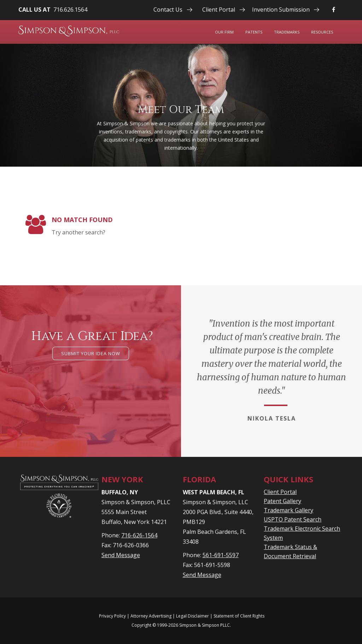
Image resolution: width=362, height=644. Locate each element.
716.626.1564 (70, 10)
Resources (322, 32)
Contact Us (168, 10)
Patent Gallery (282, 501)
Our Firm (224, 32)
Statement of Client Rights (239, 616)
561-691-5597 (221, 555)
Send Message (121, 555)
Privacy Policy (112, 616)
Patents (254, 32)
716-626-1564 (139, 535)
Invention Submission (281, 10)
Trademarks (287, 32)
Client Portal (219, 10)
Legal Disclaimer (192, 616)
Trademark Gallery (288, 510)
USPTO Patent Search (293, 519)
